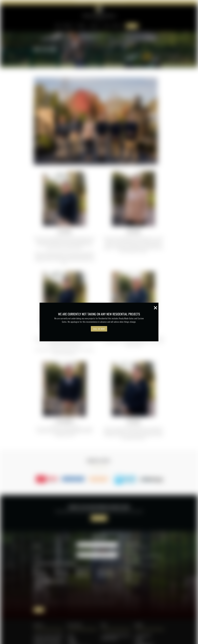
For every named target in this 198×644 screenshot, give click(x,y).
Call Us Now (99, 181)
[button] (139, 167)
